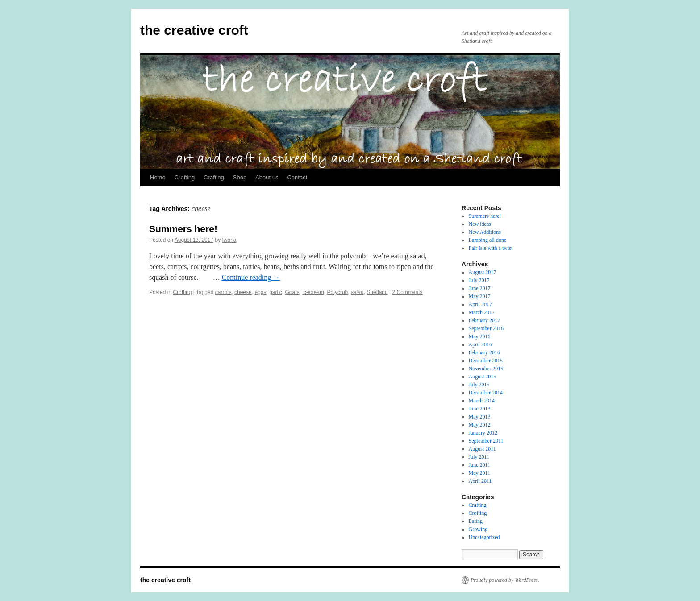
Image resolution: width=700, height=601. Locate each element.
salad (357, 292)
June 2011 (480, 465)
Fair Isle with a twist (491, 248)
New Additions (485, 232)
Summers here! (183, 229)
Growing (478, 529)
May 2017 (480, 296)
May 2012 (480, 425)
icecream (313, 292)
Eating (476, 521)
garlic (276, 292)
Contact (297, 177)
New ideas (480, 224)
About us (267, 177)
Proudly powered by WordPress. (505, 580)
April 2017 (480, 304)
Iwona (229, 240)
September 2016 (486, 328)
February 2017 (484, 320)
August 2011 (482, 449)
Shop (240, 177)
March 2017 (482, 312)
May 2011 (480, 473)
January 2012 (483, 433)
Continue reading (251, 277)
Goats (292, 292)
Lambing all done (488, 240)
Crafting (214, 177)
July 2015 (479, 385)
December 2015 (486, 361)
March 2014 (482, 401)
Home (158, 177)
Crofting (185, 177)
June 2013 (480, 409)
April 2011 (480, 481)
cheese (243, 292)
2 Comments (407, 292)
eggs (260, 292)
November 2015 (486, 369)
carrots (223, 292)
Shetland (377, 292)
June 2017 (480, 288)
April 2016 (480, 344)
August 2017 (483, 272)
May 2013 (480, 417)
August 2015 (483, 377)
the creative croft (194, 30)
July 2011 (479, 457)
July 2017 (479, 280)
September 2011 (486, 441)
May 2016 (480, 336)
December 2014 (486, 393)
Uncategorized (484, 537)
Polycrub (338, 292)
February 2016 (484, 352)
